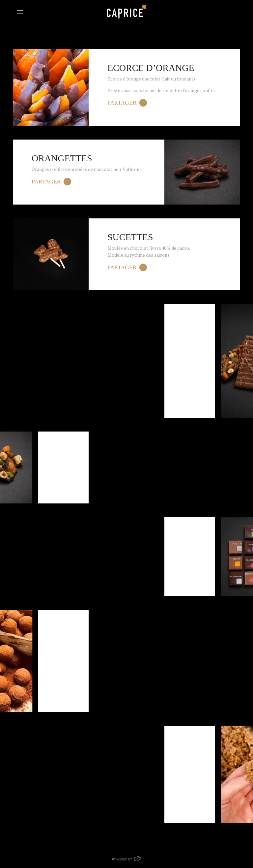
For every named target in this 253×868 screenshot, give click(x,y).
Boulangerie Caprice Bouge (126, 12)
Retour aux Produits (44, 43)
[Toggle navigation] (20, 11)
